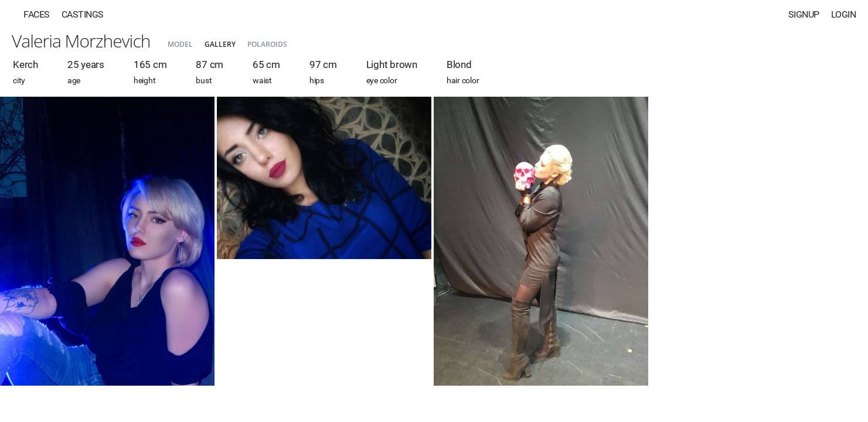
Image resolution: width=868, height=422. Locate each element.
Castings (83, 14)
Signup (804, 14)
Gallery (220, 44)
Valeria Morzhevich (81, 41)
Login (844, 14)
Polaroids (267, 44)
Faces (37, 14)
